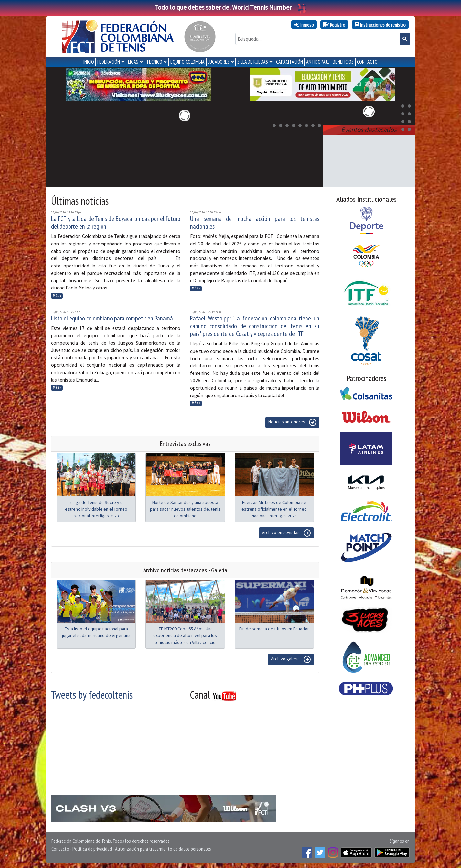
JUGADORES (219, 62)
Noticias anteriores (292, 422)
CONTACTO (367, 62)
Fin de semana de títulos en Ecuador (274, 629)
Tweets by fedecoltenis (92, 695)
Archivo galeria (291, 659)
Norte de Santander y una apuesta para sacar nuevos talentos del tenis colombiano (185, 509)
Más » (57, 296)
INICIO (89, 62)
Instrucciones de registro (380, 25)
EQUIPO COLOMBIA (188, 62)
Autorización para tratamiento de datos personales (163, 849)
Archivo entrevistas (286, 533)
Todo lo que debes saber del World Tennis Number (230, 7)
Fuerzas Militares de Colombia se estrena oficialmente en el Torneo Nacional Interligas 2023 (274, 509)
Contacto (60, 849)
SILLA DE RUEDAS (253, 62)
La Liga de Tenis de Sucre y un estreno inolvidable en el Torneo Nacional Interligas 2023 (96, 509)
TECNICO (154, 62)
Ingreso (304, 25)
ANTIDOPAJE (318, 62)
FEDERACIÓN (109, 62)
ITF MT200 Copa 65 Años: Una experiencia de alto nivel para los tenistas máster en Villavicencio (185, 635)
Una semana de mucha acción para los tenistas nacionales (255, 222)
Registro (334, 25)
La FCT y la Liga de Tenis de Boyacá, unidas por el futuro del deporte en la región (116, 222)
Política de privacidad (92, 849)
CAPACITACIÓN (289, 62)
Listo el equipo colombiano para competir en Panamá (112, 318)
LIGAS (133, 62)
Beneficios (343, 62)
